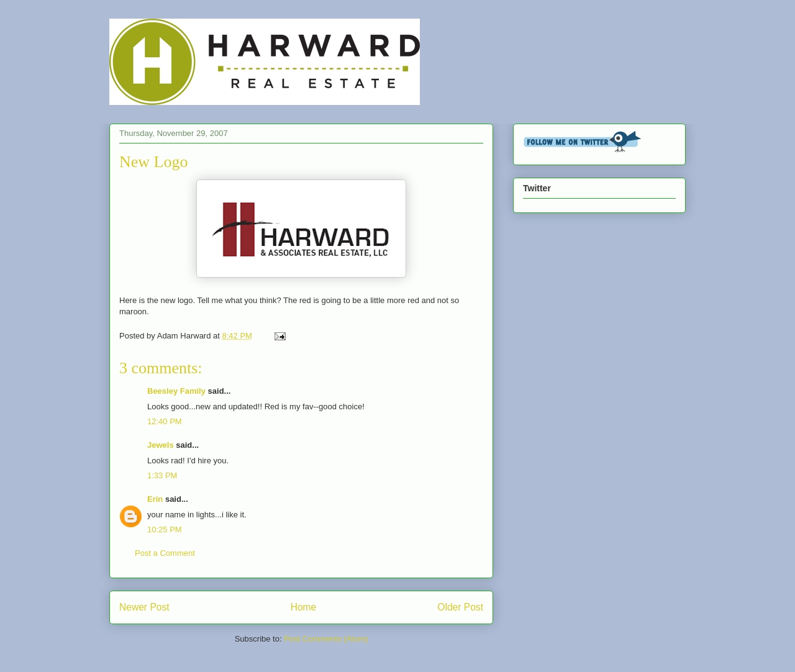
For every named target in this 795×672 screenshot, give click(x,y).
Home (304, 607)
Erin (155, 499)
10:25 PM (165, 529)
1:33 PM (162, 475)
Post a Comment (165, 553)
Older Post (460, 607)
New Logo (153, 162)
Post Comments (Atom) (326, 639)
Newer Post (144, 607)
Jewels (161, 445)
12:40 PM (165, 421)
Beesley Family (176, 391)
